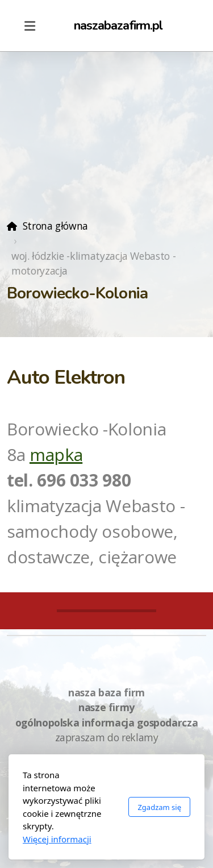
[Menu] (30, 26)
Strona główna (55, 226)
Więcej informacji (57, 839)
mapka (56, 454)
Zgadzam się (159, 807)
